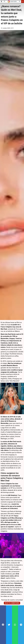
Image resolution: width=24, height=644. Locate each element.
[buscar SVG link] (20, 2)
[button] (3, 625)
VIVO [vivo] (23, 1)
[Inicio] (12, 1)
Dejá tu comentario (12, 591)
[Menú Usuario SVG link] (1, 2)
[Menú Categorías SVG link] (4, 1)
